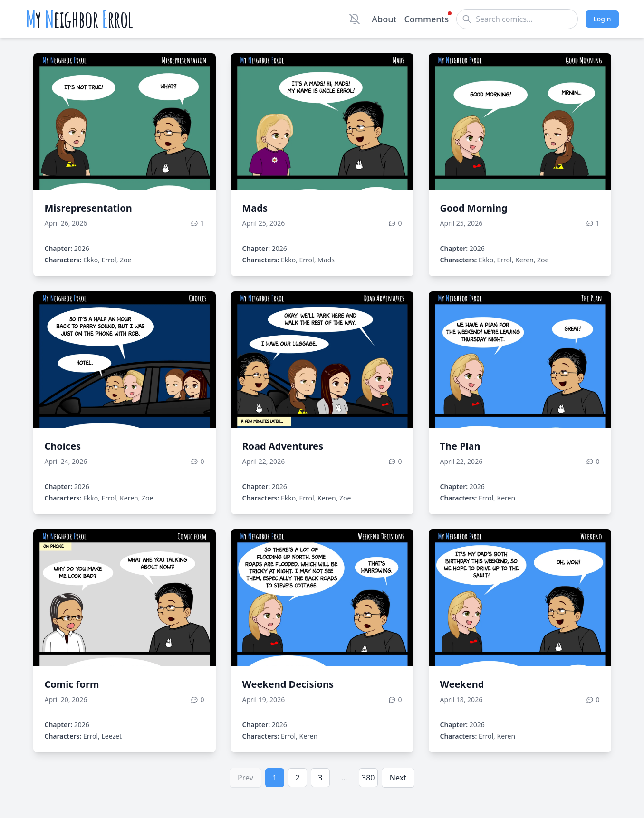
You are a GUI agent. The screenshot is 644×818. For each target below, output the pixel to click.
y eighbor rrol (80, 19)
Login (602, 19)
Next (398, 778)
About (384, 19)
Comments (426, 19)
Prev (245, 778)
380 (368, 778)
